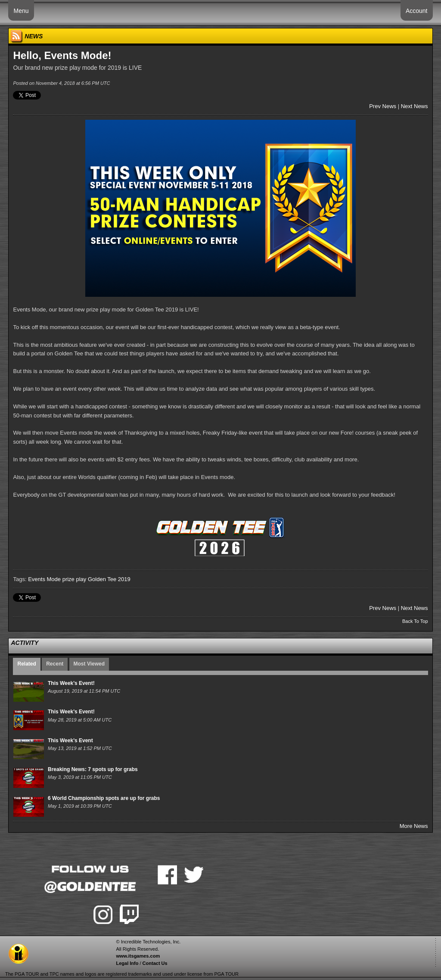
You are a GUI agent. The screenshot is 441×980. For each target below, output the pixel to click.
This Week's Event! (71, 683)
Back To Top (415, 621)
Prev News (383, 106)
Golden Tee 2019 (109, 579)
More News (414, 826)
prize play (75, 579)
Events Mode (44, 579)
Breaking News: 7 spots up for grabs (93, 769)
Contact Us (155, 963)
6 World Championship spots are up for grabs (104, 798)
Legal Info (127, 963)
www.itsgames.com (138, 956)
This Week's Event (70, 740)
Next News (415, 106)
